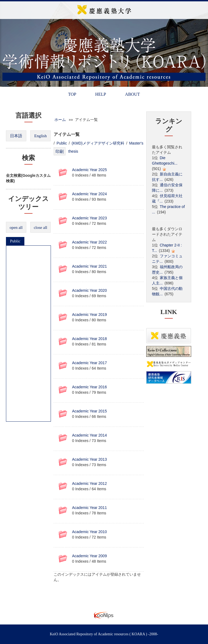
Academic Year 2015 (89, 411)
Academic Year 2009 (89, 556)
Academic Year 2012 (89, 483)
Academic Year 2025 (89, 170)
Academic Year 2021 (89, 266)
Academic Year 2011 (89, 508)
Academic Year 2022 (89, 242)
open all (16, 228)
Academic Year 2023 (89, 218)
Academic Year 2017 (89, 363)
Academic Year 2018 (89, 339)
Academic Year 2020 (89, 290)
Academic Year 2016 (89, 387)
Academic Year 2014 (89, 435)
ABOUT (132, 94)
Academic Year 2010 (89, 532)
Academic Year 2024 (89, 194)
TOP (72, 94)
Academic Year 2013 (89, 459)
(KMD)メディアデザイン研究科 (98, 143)
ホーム (60, 120)
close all (41, 228)
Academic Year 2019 (89, 315)
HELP (100, 94)
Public (15, 241)
